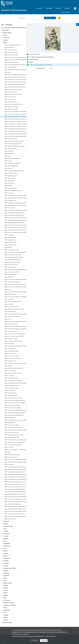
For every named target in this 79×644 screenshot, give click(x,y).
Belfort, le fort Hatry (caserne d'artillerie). (13, 94)
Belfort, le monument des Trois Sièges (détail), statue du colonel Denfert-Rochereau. (19, 126)
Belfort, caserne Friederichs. (11, 294)
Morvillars (6, 585)
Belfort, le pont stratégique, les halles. (13, 191)
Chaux (5, 529)
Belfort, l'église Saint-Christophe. (12, 107)
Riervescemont (7, 600)
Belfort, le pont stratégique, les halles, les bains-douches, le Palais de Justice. (19, 75)
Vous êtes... (67, 8)
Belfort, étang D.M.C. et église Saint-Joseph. (14, 435)
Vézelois (5, 620)
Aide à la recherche (23, 20)
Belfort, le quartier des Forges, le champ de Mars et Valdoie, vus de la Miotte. (19, 270)
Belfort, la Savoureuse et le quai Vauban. (13, 398)
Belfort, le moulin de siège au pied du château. (14, 223)
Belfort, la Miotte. (8, 247)
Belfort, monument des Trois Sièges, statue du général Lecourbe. (19, 136)
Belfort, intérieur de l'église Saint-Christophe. (14, 415)
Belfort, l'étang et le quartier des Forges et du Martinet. (16, 326)
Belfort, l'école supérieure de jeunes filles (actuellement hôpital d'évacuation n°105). (19, 467)
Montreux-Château (8, 583)
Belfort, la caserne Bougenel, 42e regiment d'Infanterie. (16, 196)
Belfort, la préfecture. (9, 151)
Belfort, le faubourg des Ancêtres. (12, 425)
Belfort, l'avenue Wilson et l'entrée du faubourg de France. (17, 70)
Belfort (5, 43)
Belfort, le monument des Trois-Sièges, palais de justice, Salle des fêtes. (19, 492)
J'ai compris (44, 640)
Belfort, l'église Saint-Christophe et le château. (14, 309)
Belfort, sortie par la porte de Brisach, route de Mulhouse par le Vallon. (19, 469)
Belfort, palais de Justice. (10, 181)
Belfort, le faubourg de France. (11, 50)
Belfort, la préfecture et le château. (12, 356)
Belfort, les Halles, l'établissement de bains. (14, 104)
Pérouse (5, 590)
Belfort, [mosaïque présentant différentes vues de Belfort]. (17, 198)
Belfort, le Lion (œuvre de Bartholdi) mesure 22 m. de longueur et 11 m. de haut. (19, 484)
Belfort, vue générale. (9, 465)
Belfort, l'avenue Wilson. (10, 344)
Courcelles (6, 531)
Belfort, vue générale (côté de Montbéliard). (14, 257)
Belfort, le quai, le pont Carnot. (11, 265)
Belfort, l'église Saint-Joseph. (11, 149)
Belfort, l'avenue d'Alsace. (10, 349)
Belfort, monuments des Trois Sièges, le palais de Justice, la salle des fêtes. (19, 121)
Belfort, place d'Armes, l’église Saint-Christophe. (15, 146)
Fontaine (6, 556)
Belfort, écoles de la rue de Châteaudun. (13, 358)
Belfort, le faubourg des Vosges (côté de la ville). (15, 400)
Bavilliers (6, 40)
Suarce (5, 613)
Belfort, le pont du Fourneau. (11, 188)
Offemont (6, 588)
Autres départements (7, 622)
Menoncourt (6, 576)
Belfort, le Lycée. (8, 319)
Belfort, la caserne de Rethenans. (12, 432)
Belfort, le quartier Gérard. (10, 99)
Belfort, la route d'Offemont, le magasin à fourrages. (16, 420)
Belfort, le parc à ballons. (10, 208)
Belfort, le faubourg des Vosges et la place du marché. (16, 410)
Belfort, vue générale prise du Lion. (12, 272)
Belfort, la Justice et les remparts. (12, 307)
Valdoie (5, 618)
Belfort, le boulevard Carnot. (11, 67)
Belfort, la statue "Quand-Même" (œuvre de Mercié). (16, 112)
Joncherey (6, 566)
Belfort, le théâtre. (8, 168)
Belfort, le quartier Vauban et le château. (13, 302)
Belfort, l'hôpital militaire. (10, 418)
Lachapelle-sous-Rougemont (10, 568)
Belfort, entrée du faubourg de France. (13, 159)
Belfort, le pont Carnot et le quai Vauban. (13, 445)
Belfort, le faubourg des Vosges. (12, 351)
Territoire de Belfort (7, 33)
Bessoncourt (6, 521)
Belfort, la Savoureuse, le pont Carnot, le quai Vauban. (16, 77)
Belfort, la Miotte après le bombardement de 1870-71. (16, 210)
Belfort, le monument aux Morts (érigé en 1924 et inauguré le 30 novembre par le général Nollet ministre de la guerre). (19, 511)
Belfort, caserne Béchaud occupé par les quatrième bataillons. (18, 321)
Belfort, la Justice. (8, 366)
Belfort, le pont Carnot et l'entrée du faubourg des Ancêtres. (17, 82)
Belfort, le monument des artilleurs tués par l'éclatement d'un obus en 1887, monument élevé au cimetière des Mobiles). (19, 292)
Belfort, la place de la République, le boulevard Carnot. (16, 65)
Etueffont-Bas (7, 544)
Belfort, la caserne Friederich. (11, 102)
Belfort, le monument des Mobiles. (12, 250)
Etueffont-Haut (7, 546)
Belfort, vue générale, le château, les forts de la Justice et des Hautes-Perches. (19, 220)
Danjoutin (6, 539)
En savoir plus (35, 640)
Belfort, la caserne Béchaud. (11, 176)
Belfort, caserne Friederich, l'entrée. (12, 386)
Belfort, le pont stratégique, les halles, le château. (15, 494)
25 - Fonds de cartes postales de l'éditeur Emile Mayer (13, 28)
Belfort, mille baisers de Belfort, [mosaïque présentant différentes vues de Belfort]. (19, 233)
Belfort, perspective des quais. (11, 339)
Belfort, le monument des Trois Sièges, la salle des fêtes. (17, 119)
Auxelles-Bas (6, 38)
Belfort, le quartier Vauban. (10, 97)
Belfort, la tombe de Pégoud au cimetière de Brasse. (16, 497)
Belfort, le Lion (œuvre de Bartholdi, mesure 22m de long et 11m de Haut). (19, 284)
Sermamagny (7, 610)
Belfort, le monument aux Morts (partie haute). (15, 514)
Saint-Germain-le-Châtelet (10, 605)
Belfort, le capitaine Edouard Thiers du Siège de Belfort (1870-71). (19, 479)
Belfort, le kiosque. (9, 186)
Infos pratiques (66, 12)
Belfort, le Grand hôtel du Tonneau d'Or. (13, 45)
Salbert (5, 608)
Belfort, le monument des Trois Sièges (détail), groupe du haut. (18, 129)
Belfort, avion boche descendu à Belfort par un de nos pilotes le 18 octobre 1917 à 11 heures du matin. (19, 506)
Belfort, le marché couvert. (10, 245)
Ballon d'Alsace (6, 30)
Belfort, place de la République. (11, 166)
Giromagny (6, 561)
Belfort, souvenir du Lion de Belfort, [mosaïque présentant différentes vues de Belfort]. (19, 225)
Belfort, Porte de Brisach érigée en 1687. (13, 144)
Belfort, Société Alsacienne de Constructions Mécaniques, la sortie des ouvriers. (19, 205)
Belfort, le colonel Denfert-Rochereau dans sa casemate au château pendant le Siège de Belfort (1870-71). (19, 482)
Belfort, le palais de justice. (10, 423)
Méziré (5, 581)
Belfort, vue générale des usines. (12, 388)
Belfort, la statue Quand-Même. (11, 55)
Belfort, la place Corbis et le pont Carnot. (13, 89)
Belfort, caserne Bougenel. (10, 267)
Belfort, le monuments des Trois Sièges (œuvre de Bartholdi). (18, 124)
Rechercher (49, 8)
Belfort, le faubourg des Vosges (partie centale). (15, 413)
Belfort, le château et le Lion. (11, 200)
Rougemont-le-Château (9, 603)
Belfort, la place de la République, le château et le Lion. (16, 57)
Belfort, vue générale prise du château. (13, 260)
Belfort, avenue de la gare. (10, 178)
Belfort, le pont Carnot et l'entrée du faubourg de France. (17, 80)
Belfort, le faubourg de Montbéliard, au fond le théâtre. (16, 329)
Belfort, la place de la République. (12, 62)
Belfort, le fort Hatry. (9, 193)
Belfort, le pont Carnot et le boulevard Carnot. (14, 336)
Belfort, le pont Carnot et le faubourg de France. (15, 334)
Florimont (6, 553)
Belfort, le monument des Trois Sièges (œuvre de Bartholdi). (17, 474)
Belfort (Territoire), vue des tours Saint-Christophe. (15, 516)
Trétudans (6, 615)
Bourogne (6, 524)
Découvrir (58, 8)
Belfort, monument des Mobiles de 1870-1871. (15, 141)
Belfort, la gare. (8, 72)
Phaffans (6, 593)
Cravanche (6, 536)
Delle (5, 541)
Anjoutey (6, 35)
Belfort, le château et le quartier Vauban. (13, 341)
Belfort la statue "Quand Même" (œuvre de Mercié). (16, 383)
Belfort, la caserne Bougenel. (11, 92)
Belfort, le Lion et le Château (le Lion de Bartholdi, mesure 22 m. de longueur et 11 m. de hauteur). (19, 450)
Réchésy (5, 595)
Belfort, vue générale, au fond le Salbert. (13, 381)
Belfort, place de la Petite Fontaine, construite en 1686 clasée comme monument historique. (19, 403)
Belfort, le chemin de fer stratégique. (12, 455)
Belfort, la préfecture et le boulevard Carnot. (14, 368)
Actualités (39, 8)
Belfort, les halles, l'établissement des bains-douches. (16, 502)
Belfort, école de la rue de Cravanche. (13, 282)
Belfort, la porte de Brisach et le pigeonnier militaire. (16, 430)
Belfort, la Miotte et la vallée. (11, 242)
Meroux (5, 578)
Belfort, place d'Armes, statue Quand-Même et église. (16, 440)
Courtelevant (6, 534)
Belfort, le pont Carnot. (9, 183)
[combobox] (50, 18)
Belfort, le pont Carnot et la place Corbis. (13, 428)
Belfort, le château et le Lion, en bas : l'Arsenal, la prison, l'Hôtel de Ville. (19, 363)
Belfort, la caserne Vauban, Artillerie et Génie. (14, 171)
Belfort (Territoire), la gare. (10, 519)
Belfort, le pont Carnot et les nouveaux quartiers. (15, 84)
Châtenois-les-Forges (8, 526)
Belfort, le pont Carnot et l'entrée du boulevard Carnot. (16, 87)
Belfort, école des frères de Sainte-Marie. (13, 373)
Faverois (5, 551)
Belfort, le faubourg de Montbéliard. (12, 405)
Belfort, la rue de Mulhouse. (10, 371)
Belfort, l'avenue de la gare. (10, 361)
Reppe (5, 598)
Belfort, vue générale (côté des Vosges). (13, 255)
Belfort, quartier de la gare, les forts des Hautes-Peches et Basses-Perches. (19, 218)
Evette (5, 548)
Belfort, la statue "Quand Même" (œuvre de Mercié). (16, 297)
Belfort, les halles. (8, 161)
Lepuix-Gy (6, 571)
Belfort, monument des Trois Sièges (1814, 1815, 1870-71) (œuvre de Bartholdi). (19, 472)
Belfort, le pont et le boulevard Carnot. (13, 163)
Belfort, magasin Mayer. (10, 47)
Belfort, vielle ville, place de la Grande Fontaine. (15, 442)
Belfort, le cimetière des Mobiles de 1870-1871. (15, 213)
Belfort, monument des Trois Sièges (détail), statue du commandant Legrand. (19, 134)
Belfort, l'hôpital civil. (9, 277)
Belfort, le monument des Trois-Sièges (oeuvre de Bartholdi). (18, 252)
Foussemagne (7, 558)
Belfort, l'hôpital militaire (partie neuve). (13, 504)
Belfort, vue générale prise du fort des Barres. (14, 215)
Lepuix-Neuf (6, 573)
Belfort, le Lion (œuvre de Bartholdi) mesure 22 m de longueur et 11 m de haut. (19, 487)
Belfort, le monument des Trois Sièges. (13, 408)
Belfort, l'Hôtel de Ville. (9, 154)
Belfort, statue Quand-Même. (11, 139)
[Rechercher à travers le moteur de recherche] (32, 18)
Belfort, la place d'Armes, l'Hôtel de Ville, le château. (16, 203)
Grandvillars (6, 563)
